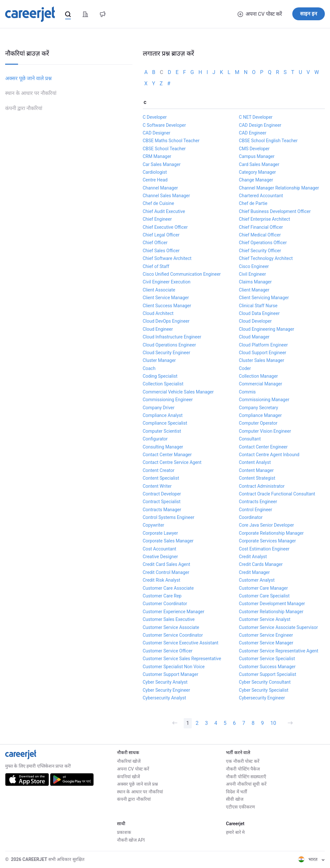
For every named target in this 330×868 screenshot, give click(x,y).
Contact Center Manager (167, 455)
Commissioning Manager (264, 400)
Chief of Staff (156, 266)
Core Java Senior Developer (266, 525)
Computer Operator (258, 423)
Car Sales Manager (162, 164)
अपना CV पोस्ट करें (260, 14)
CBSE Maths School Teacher (171, 141)
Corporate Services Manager (267, 541)
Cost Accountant (160, 549)
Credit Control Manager (166, 572)
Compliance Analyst (163, 415)
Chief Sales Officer (161, 251)
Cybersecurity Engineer (262, 698)
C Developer (155, 117)
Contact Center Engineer (263, 447)
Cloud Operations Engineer (169, 345)
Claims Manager (255, 282)
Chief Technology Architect (266, 258)
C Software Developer (164, 125)
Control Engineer (255, 510)
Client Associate (159, 290)
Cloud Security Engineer (166, 353)
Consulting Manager (163, 447)
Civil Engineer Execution (167, 282)
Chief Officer (155, 243)
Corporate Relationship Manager (271, 533)
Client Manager (254, 290)
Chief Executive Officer (165, 227)
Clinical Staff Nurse (258, 306)
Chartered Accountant (261, 196)
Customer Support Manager (171, 674)
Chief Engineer (157, 219)
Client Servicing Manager (264, 298)
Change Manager (256, 180)
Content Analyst (255, 462)
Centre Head (155, 180)
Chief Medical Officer (260, 235)
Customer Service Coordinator (173, 635)
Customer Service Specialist (267, 659)
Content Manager (256, 470)
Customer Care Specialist (264, 596)
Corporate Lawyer (160, 533)
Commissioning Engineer (168, 400)
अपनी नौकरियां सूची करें (246, 784)
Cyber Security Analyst (165, 682)
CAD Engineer (252, 133)
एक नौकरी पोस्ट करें (243, 761)
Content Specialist (161, 478)
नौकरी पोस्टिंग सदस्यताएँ (246, 777)
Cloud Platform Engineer (263, 345)
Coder (245, 368)
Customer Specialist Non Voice (174, 667)
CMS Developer (254, 149)
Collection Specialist (163, 384)
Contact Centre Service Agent (172, 462)
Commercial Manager (260, 384)
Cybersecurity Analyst (165, 698)
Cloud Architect (158, 313)
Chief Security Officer (260, 251)
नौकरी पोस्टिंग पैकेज (243, 769)
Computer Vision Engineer (265, 431)
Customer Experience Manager (174, 612)
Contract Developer (162, 494)
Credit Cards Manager (261, 564)
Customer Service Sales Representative (182, 659)
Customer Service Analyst (265, 619)
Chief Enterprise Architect (264, 219)
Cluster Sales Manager (261, 360)
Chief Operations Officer (263, 243)
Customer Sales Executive (169, 619)
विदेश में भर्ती (237, 792)
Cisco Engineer (254, 266)
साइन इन (309, 14)
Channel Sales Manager (166, 196)
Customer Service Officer (168, 651)
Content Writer (157, 486)
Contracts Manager (162, 510)
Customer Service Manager (266, 643)
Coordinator (251, 517)
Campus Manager (257, 156)
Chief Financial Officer (261, 227)
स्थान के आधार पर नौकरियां (31, 93)
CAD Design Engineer (260, 125)
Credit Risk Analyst (162, 580)
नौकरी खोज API (131, 840)
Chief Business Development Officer (275, 211)
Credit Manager (254, 572)
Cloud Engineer (158, 329)
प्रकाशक (124, 832)
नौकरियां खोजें (129, 761)
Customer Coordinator (165, 604)
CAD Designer (157, 133)
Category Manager (257, 172)
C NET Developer (256, 117)
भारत (311, 859)
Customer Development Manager (272, 604)
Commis (247, 392)
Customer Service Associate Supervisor (278, 627)
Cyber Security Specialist (263, 690)
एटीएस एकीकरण (240, 807)
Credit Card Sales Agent (166, 564)
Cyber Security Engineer (166, 690)
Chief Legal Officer (161, 235)
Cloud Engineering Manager (267, 329)
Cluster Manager (159, 360)
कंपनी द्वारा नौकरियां (24, 108)
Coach (149, 368)
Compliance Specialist (165, 423)
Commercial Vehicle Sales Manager (178, 392)
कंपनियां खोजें (128, 777)
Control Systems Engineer (169, 517)
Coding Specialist (160, 376)
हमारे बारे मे (235, 832)
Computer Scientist (162, 431)
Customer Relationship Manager (271, 612)
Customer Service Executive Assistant (181, 643)
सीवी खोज (234, 799)
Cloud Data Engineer (259, 313)
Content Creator (159, 470)
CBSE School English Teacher (268, 141)
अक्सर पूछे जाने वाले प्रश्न (28, 78)
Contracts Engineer (258, 502)
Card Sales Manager (259, 164)
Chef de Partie (253, 203)
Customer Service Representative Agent (278, 651)
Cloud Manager (254, 337)
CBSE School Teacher (164, 149)
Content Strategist (257, 478)
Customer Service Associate (171, 627)
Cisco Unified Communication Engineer (182, 274)
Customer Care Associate (168, 588)
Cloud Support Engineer (262, 353)
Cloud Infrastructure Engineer (172, 337)
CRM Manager (157, 156)
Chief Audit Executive (164, 211)
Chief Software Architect (167, 258)
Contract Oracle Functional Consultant (277, 494)
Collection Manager (258, 376)
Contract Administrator (262, 486)
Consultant (250, 439)
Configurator (155, 439)
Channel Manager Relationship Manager (279, 188)
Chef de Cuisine (158, 203)
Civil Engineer (252, 274)
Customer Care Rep (162, 596)
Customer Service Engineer (266, 635)
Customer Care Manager (263, 588)
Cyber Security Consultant (265, 682)
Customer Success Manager (267, 667)
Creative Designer (160, 557)
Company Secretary (258, 408)
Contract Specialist (162, 502)
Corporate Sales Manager (168, 541)
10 (273, 723)
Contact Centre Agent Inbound (269, 455)
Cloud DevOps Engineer (166, 321)
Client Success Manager (167, 306)
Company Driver (159, 408)
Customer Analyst (257, 580)
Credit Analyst (253, 557)
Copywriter (154, 525)
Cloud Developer (255, 321)
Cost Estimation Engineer (264, 549)
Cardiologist (155, 172)
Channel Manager (160, 188)
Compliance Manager (260, 415)
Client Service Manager (166, 298)
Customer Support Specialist (267, 674)
